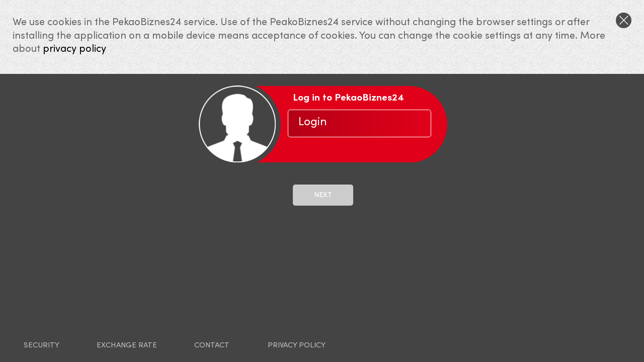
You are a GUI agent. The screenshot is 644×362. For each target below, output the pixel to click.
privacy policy (74, 49)
